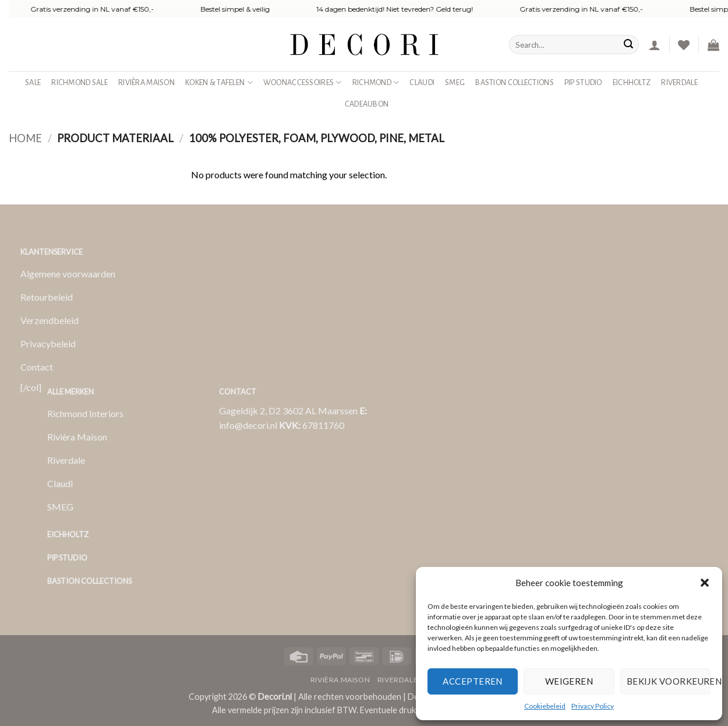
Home (25, 138)
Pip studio (583, 82)
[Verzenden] (628, 45)
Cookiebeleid (545, 706)
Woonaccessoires (303, 82)
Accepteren (473, 681)
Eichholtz (632, 82)
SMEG (455, 82)
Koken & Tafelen (219, 82)
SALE (33, 82)
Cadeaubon (367, 104)
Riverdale (679, 82)
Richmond (376, 82)
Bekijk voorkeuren (669, 681)
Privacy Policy (593, 706)
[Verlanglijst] (684, 45)
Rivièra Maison (146, 82)
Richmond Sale (79, 82)
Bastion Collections (514, 82)
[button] (705, 583)
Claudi (422, 82)
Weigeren (569, 681)
